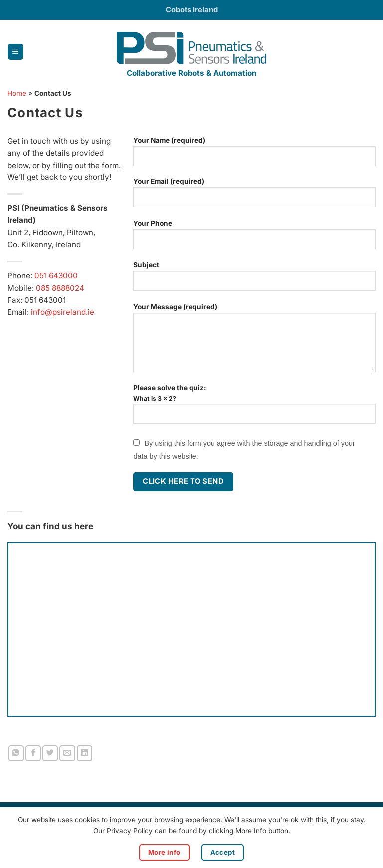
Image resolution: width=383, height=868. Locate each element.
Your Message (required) (254, 342)
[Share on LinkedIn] (85, 753)
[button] (15, 52)
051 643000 (56, 275)
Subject (254, 280)
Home (17, 93)
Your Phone (254, 238)
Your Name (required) (254, 155)
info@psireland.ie (63, 312)
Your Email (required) (254, 196)
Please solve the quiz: (254, 409)
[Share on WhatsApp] (16, 753)
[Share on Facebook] (33, 753)
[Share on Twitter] (50, 753)
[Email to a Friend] (67, 753)
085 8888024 (60, 288)
